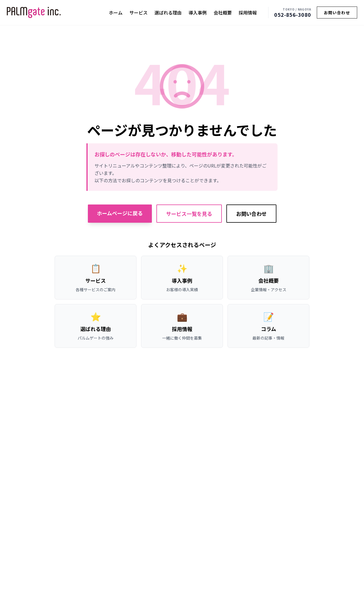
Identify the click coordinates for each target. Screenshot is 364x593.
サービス (138, 13)
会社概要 (223, 13)
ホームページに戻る (120, 213)
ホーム (116, 13)
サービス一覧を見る (189, 214)
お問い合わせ (337, 13)
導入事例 (198, 13)
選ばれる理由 (168, 13)
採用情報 (248, 13)
